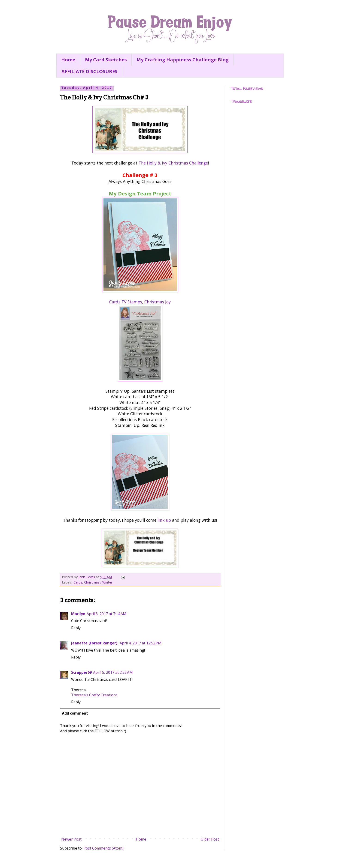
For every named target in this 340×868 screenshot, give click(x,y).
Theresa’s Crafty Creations (94, 695)
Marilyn (78, 614)
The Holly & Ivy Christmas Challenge (173, 163)
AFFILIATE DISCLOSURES (89, 71)
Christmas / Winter (98, 582)
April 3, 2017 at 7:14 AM (106, 614)
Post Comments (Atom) (103, 848)
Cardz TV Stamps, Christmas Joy (140, 302)
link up (164, 520)
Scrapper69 (81, 672)
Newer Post (71, 839)
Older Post (210, 839)
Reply (76, 628)
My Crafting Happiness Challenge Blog (183, 60)
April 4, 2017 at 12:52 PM (141, 643)
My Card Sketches (106, 60)
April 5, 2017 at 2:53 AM (113, 672)
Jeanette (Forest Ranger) (95, 643)
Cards (78, 582)
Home (68, 60)
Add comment (75, 713)
